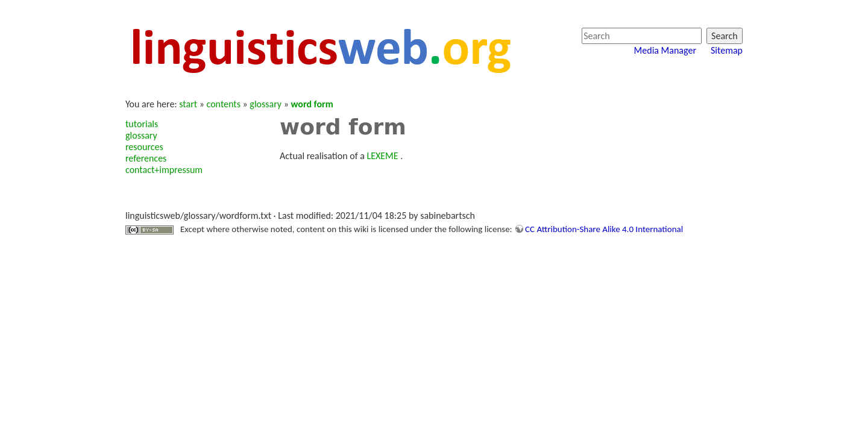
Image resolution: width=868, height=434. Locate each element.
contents (224, 104)
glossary (266, 104)
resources (144, 147)
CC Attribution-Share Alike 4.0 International (604, 229)
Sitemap (727, 50)
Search (725, 36)
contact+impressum (164, 170)
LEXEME (382, 156)
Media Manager (665, 50)
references (146, 158)
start (188, 104)
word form (312, 104)
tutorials (142, 124)
